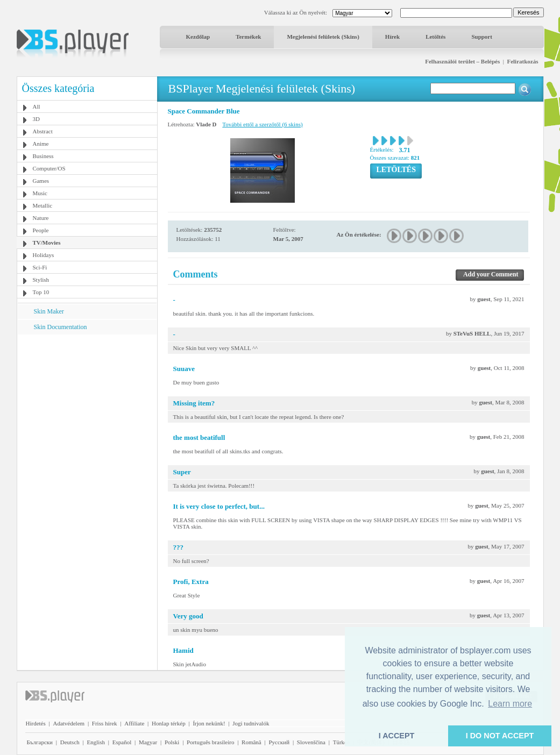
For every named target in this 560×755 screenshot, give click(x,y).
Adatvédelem (69, 723)
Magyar (148, 742)
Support (482, 37)
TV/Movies (47, 243)
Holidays (44, 255)
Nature (41, 218)
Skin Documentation (61, 327)
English (96, 742)
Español (122, 742)
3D (36, 119)
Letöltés (435, 37)
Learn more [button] (510, 704)
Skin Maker (49, 311)
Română (251, 742)
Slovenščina (311, 742)
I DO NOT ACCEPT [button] (500, 736)
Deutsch (70, 742)
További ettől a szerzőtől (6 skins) (262, 124)
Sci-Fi (40, 267)
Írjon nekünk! (209, 723)
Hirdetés (36, 723)
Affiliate (134, 723)
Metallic (43, 205)
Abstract (43, 131)
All (37, 106)
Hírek (392, 37)
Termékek (248, 37)
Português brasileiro (210, 742)
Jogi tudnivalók (251, 723)
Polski (172, 742)
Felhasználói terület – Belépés (462, 61)
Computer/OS (49, 168)
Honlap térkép (169, 723)
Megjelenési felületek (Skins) (323, 37)
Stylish (41, 280)
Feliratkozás (522, 61)
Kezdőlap (198, 37)
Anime (41, 144)
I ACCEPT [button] (397, 736)
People (41, 230)
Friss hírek (105, 723)
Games (41, 181)
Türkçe (341, 742)
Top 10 (41, 292)
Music (40, 193)
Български (40, 742)
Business (43, 156)
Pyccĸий (279, 742)
